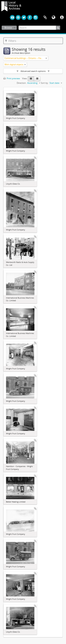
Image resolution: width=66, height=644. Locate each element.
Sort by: (45, 83)
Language (53, 17)
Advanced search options (33, 71)
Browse (8, 28)
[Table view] (37, 79)
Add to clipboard (35, 92)
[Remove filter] (46, 58)
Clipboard (45, 17)
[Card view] (31, 79)
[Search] (39, 28)
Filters (11, 41)
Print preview (12, 78)
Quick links (62, 17)
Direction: (21, 83)
